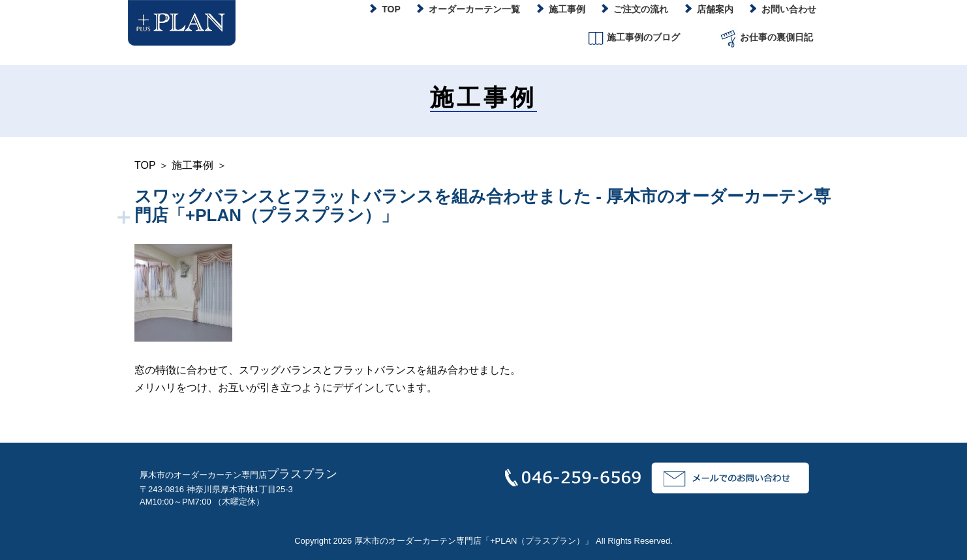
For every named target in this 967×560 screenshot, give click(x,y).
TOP (145, 165)
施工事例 (192, 165)
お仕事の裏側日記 (766, 38)
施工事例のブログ (633, 38)
